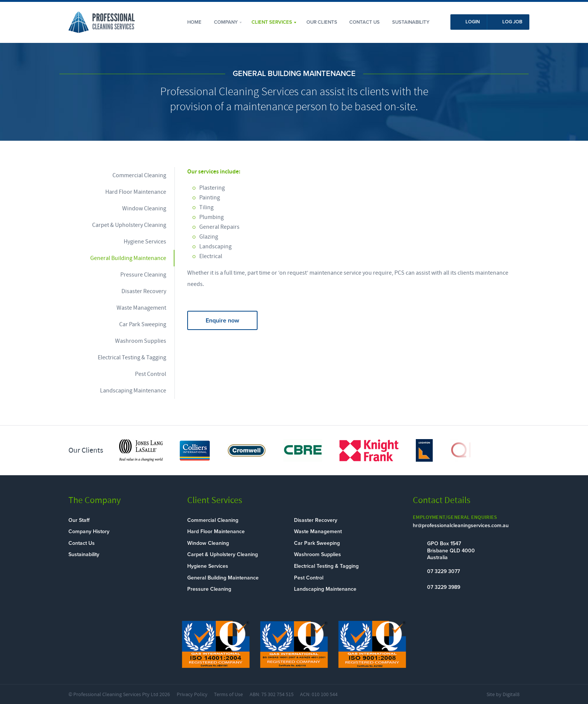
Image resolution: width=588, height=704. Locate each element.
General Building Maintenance (128, 258)
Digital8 (511, 695)
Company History (89, 531)
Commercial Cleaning (139, 175)
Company (226, 22)
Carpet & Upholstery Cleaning (129, 225)
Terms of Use (228, 695)
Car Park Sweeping (143, 324)
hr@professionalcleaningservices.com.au (461, 525)
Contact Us (364, 22)
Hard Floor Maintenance (136, 192)
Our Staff (79, 520)
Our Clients (322, 22)
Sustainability (411, 22)
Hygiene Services (145, 242)
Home (194, 22)
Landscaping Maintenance (133, 391)
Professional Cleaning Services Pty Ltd (116, 695)
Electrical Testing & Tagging (132, 357)
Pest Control (151, 374)
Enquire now (222, 321)
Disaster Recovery (144, 291)
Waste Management (141, 308)
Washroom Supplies (141, 341)
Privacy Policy (192, 695)
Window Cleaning (144, 208)
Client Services (272, 22)
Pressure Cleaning (143, 275)
